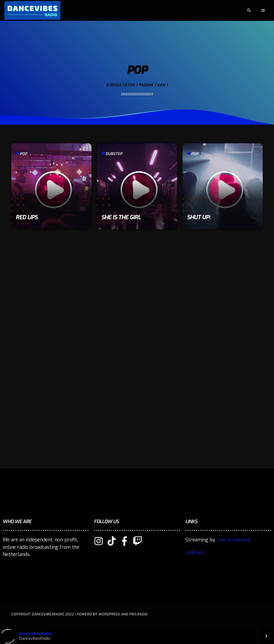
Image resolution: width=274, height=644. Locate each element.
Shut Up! (199, 217)
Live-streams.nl (233, 540)
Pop (24, 154)
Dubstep (114, 154)
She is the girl (121, 217)
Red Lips (27, 217)
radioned (195, 553)
